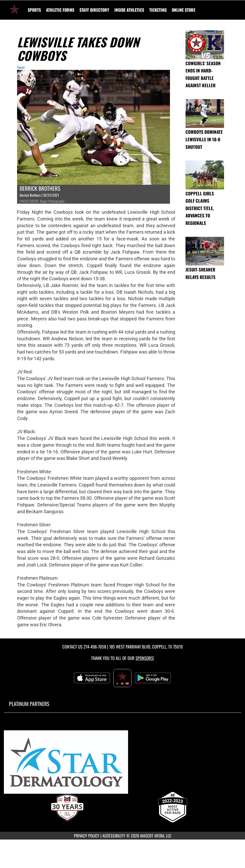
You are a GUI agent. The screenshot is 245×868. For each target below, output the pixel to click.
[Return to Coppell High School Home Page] (14, 7)
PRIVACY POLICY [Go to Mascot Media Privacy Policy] (87, 836)
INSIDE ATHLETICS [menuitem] (129, 10)
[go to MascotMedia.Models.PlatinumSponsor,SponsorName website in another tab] (122, 764)
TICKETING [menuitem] (158, 10)
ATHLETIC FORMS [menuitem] (60, 10)
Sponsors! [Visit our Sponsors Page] (145, 658)
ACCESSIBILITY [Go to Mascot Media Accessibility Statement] (114, 836)
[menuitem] (94, 10)
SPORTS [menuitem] (34, 10)
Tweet (21, 67)
